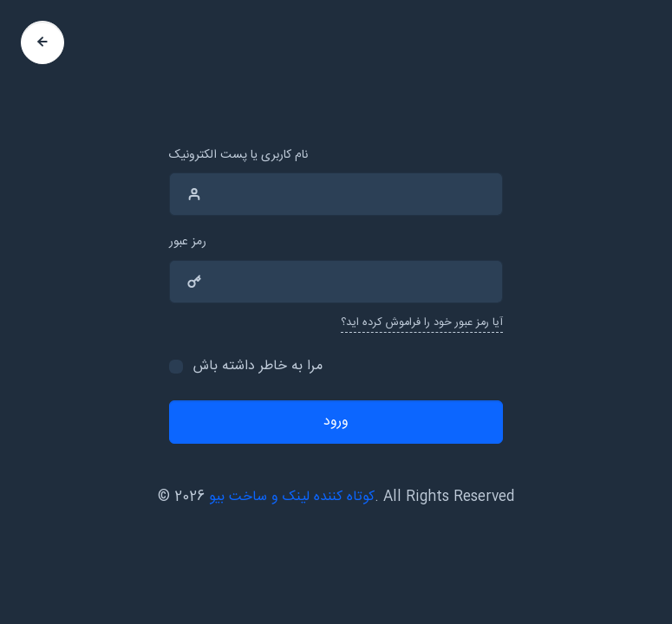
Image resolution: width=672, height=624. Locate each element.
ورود (336, 422)
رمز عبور (188, 242)
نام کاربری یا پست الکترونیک (238, 156)
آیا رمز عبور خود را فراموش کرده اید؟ (422, 323)
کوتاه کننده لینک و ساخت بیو (292, 497)
